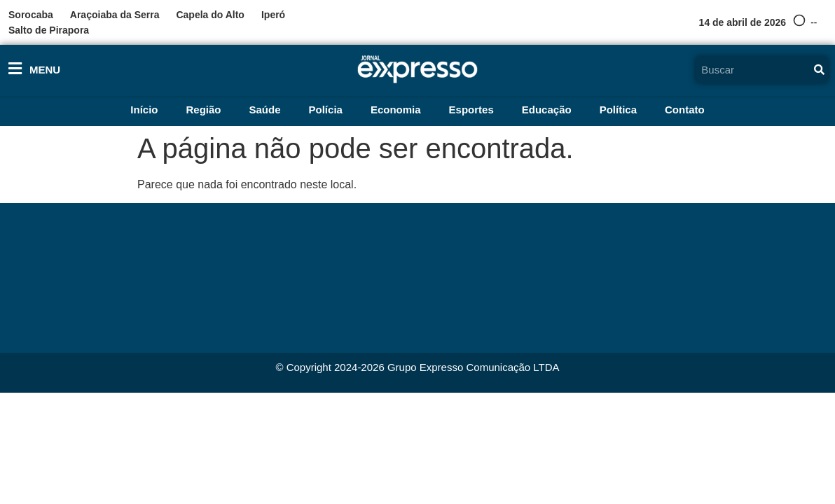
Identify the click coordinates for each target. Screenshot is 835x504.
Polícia (326, 110)
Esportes (471, 110)
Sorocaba (31, 15)
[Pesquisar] (820, 70)
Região (204, 110)
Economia (396, 110)
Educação (547, 110)
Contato (685, 110)
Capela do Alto (210, 15)
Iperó (273, 15)
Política (618, 110)
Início (144, 110)
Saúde (265, 110)
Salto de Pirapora (49, 30)
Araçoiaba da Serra (115, 15)
